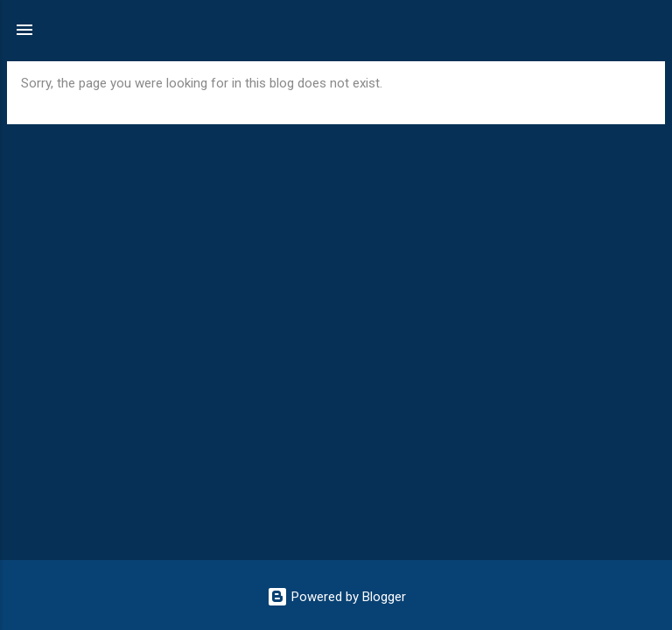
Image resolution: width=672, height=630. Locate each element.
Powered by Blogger (336, 597)
